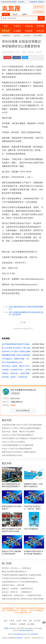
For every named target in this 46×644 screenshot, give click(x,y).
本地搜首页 (33, 2)
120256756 (34, 634)
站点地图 (31, 624)
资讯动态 (6, 31)
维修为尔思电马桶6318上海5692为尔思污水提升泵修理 (23, 599)
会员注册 (21, 2)
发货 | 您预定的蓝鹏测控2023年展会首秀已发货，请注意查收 (26, 313)
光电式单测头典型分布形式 (12, 455)
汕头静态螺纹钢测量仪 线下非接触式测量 (18, 445)
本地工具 (40, 31)
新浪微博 (7, 58)
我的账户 (41, 2)
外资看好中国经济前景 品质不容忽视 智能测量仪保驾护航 (33, 553)
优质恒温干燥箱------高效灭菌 (13, 585)
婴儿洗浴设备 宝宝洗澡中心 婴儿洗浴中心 (17, 348)
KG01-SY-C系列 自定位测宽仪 (13, 442)
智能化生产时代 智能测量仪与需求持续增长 (12, 553)
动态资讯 (17, 36)
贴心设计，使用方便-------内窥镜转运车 (17, 592)
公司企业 (29, 26)
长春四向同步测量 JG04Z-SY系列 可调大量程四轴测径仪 (23, 425)
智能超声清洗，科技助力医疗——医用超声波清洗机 (22, 595)
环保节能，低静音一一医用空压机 (15, 377)
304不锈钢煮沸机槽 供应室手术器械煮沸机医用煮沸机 (17, 344)
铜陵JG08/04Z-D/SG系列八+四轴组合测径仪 (19, 452)
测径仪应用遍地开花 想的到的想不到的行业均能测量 (12, 530)
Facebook (17, 58)
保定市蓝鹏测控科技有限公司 (23, 390)
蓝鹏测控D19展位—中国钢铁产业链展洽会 (33, 485)
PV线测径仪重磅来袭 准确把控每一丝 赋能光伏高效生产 (22, 575)
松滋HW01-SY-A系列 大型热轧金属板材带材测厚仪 (17, 351)
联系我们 (13, 624)
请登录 (14, 2)
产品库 (12, 621)
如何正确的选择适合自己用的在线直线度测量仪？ (26, 308)
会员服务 (22, 624)
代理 (30, 621)
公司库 (19, 621)
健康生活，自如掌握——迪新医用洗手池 (17, 589)
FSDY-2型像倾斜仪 (31, 529)
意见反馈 (44, 623)
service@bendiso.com (20, 634)
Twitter (25, 58)
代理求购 (40, 26)
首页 (6, 26)
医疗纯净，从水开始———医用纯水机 (16, 568)
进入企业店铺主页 (23, 411)
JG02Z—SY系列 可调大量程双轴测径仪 (17, 449)
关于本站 (37, 621)
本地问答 (29, 31)
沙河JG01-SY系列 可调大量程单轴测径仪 (18, 435)
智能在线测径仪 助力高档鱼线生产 (12, 508)
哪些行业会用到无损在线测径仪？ (15, 572)
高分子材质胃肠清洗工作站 (12, 362)
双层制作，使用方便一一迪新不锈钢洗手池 (17, 373)
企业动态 (27, 36)
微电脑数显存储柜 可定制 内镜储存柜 (16, 355)
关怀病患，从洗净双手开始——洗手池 (16, 370)
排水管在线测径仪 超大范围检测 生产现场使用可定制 (22, 438)
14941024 (20, 638)
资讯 (25, 621)
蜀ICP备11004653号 (26, 631)
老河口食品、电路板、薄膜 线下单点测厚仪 (17, 366)
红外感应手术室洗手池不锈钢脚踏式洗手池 (18, 578)
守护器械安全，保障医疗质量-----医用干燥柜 (17, 359)
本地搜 (6, 628)
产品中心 (17, 26)
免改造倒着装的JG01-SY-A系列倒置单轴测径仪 (20, 582)
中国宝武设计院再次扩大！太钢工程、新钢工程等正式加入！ (33, 508)
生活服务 (17, 31)
